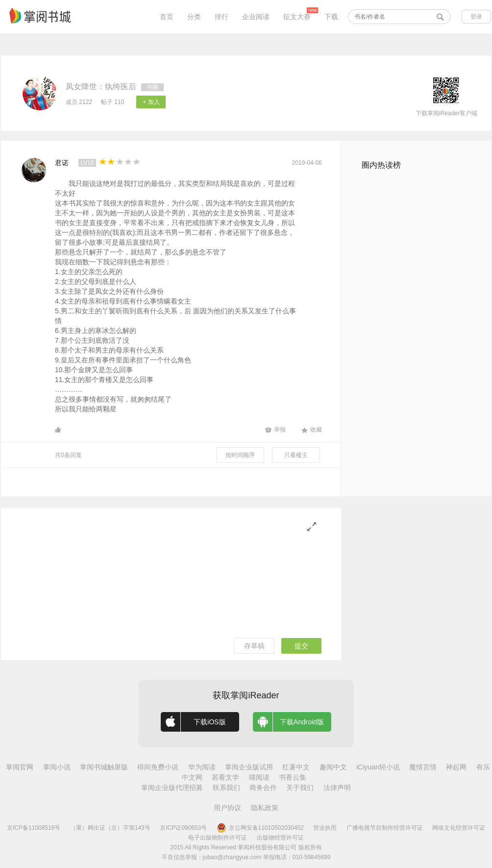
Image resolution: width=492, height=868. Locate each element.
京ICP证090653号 (183, 828)
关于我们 (300, 788)
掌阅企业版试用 (249, 767)
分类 (194, 17)
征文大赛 (297, 17)
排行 (221, 17)
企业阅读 (256, 17)
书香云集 (293, 777)
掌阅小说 (57, 767)
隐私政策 (265, 808)
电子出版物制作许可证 (218, 838)
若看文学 (225, 777)
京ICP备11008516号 (34, 828)
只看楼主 (296, 455)
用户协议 (227, 808)
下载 (331, 17)
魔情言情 (423, 767)
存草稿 (254, 646)
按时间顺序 (240, 455)
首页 (167, 17)
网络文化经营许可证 (459, 828)
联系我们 (226, 788)
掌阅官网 (20, 767)
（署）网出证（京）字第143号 (110, 828)
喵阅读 (259, 777)
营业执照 (325, 828)
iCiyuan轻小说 (378, 767)
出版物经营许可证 (280, 838)
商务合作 (263, 788)
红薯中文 (296, 767)
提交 (301, 646)
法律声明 (337, 788)
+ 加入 (151, 102)
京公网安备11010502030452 (260, 828)
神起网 (456, 767)
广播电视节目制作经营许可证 (385, 828)
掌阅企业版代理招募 (172, 788)
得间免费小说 (158, 767)
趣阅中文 (333, 767)
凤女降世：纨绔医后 (101, 87)
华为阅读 (202, 767)
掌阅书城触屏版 (104, 767)
